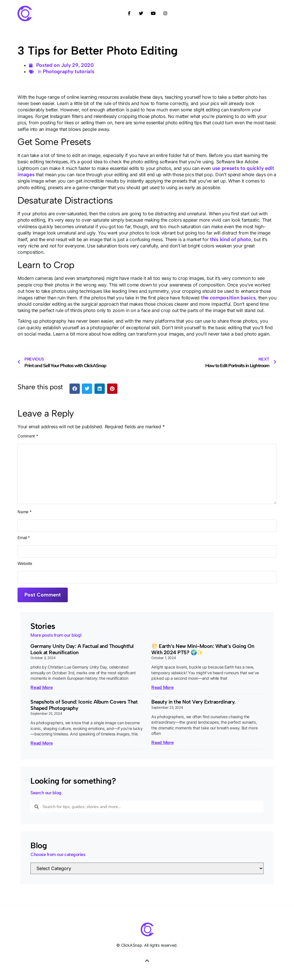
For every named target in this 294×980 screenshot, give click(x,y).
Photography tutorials (69, 71)
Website (25, 563)
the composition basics (228, 298)
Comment (28, 436)
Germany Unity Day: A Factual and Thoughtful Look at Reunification (82, 649)
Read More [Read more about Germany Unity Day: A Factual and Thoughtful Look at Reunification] (41, 687)
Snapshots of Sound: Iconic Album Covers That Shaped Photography (84, 705)
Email (24, 538)
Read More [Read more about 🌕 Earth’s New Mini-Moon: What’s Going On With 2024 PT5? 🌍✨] (162, 687)
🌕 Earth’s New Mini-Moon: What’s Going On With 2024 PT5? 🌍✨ (203, 649)
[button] (75, 389)
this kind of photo (231, 239)
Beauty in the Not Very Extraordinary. (194, 702)
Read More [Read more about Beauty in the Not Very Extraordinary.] (162, 742)
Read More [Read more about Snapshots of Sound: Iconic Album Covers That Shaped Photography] (41, 743)
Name (24, 512)
